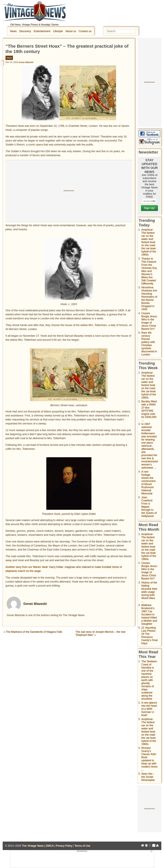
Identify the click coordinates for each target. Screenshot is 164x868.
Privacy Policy (64, 846)
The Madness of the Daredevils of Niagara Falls (34, 632)
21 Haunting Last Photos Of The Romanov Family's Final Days (149, 635)
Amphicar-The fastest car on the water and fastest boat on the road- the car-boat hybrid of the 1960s (149, 242)
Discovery (25, 31)
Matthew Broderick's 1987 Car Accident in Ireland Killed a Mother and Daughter (149, 614)
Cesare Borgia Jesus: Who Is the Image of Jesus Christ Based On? (149, 321)
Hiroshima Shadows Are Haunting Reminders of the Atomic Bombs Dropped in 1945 (149, 298)
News (13, 31)
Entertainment (42, 31)
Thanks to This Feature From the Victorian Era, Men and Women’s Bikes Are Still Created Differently (149, 271)
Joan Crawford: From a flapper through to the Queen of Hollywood (149, 507)
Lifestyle (58, 31)
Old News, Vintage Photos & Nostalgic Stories (34, 25)
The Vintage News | (34, 846)
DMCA (50, 846)
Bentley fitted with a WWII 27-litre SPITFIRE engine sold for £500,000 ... (149, 411)
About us (71, 31)
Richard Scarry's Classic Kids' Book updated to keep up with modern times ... (149, 759)
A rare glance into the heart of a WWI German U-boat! (149, 709)
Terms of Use (82, 846)
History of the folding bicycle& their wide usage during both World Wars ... (149, 592)
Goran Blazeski (26, 62)
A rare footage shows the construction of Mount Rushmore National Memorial (148, 483)
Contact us (85, 31)
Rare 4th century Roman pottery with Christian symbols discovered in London (149, 344)
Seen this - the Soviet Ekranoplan (148, 777)
